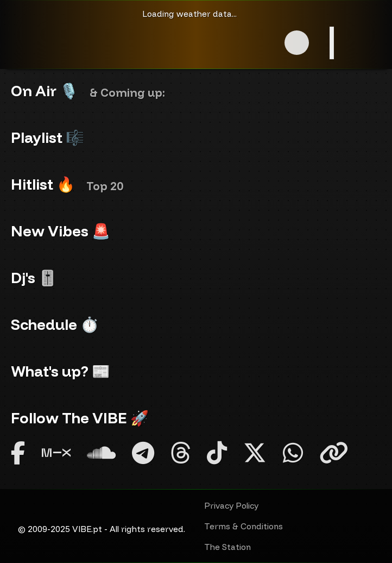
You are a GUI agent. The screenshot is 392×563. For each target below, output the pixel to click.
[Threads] (181, 453)
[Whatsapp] (293, 453)
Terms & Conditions (244, 526)
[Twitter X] (255, 453)
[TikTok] (217, 453)
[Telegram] (143, 453)
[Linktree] (334, 453)
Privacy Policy (231, 506)
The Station (227, 547)
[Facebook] (18, 453)
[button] (297, 43)
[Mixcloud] (56, 453)
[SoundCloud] (101, 453)
